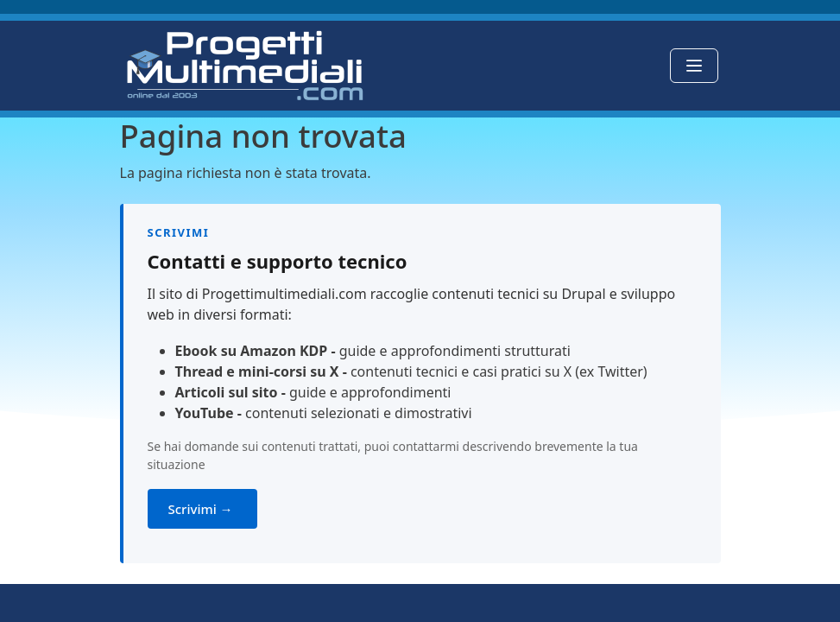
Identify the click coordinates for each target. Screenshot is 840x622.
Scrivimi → (202, 509)
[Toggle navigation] (694, 66)
